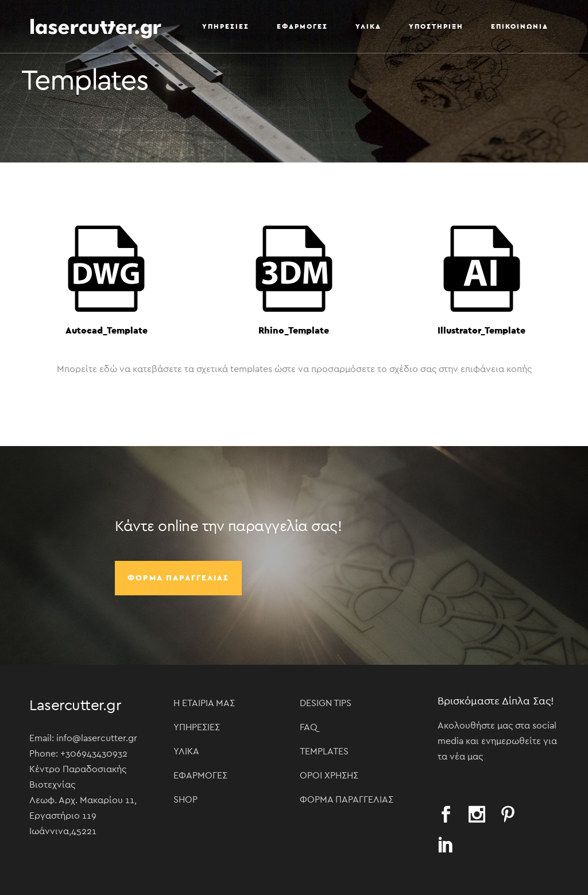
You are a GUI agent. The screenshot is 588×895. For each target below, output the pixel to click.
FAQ (309, 727)
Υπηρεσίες (197, 727)
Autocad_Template (107, 331)
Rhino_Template (294, 331)
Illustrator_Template (481, 331)
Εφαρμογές (200, 776)
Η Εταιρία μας (204, 703)
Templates (324, 751)
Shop (185, 800)
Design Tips (326, 703)
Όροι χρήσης (329, 776)
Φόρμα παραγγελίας (178, 578)
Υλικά (186, 751)
